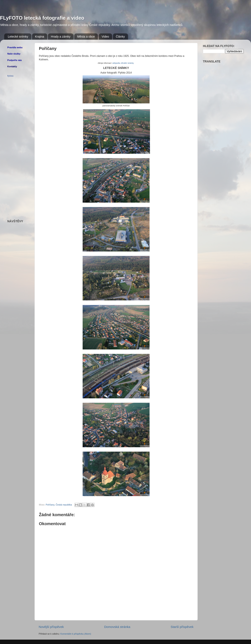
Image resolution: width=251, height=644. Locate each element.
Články (120, 37)
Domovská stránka (117, 627)
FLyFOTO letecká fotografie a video (42, 18)
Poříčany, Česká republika (59, 505)
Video (105, 37)
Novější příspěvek (51, 627)
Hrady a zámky (61, 37)
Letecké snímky (18, 37)
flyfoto (10, 76)
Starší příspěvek (182, 627)
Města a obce (86, 37)
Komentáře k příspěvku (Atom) (76, 634)
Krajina (40, 37)
